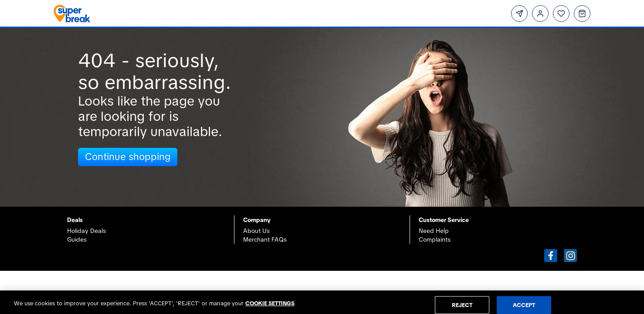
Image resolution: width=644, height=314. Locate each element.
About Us (256, 231)
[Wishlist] (561, 14)
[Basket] (582, 14)
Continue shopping (128, 157)
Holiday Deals (86, 231)
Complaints (435, 239)
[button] (551, 256)
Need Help (434, 231)
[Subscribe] (519, 14)
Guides (77, 239)
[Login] (540, 14)
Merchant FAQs (265, 239)
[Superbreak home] (183, 14)
